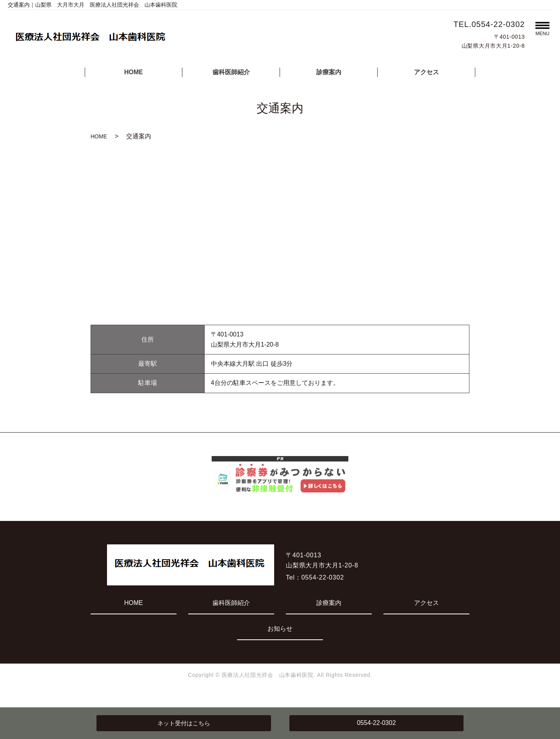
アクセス (426, 72)
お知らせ (280, 629)
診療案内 (329, 72)
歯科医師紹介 (231, 72)
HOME (134, 72)
